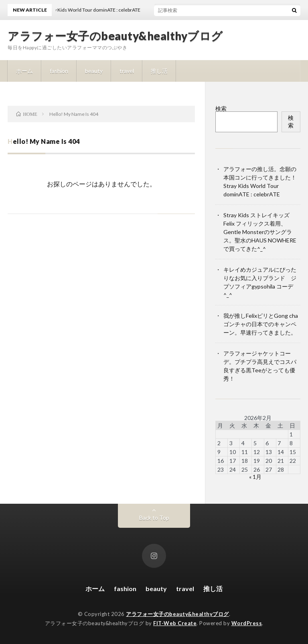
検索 (221, 108)
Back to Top (154, 518)
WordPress (247, 623)
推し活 (159, 71)
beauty (94, 71)
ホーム (24, 71)
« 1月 (255, 477)
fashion (59, 71)
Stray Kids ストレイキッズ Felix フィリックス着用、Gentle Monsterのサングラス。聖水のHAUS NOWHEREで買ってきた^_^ (260, 232)
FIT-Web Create (175, 623)
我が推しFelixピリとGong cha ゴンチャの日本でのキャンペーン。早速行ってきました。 (261, 324)
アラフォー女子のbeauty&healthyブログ (115, 36)
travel (127, 71)
